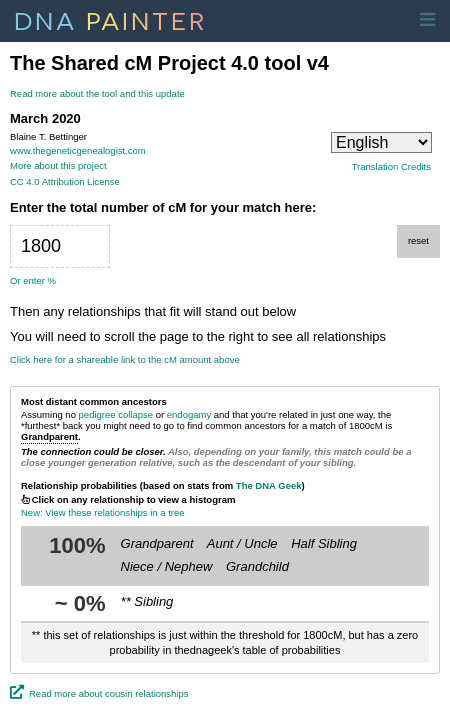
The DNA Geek (269, 485)
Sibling (153, 601)
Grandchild (257, 566)
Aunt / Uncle (242, 543)
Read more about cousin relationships (108, 693)
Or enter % (33, 280)
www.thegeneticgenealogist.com (78, 150)
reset (418, 240)
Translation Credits (391, 167)
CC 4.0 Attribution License (65, 181)
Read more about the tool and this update (97, 93)
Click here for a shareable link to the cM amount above (125, 360)
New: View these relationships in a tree (103, 512)
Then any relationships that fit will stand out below (153, 312)
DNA (110, 19)
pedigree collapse (116, 414)
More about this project (58, 165)
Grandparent (157, 543)
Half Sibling (324, 543)
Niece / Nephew (167, 566)
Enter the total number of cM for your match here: (163, 208)
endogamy (189, 414)
